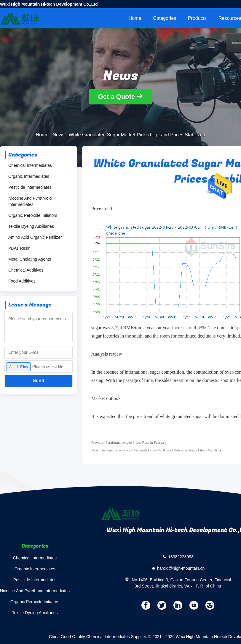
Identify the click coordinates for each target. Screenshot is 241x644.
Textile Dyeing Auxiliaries (31, 226)
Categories (165, 18)
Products (197, 18)
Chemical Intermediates (30, 165)
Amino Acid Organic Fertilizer (35, 237)
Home (135, 18)
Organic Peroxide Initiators (33, 215)
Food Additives (22, 281)
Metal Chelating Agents (30, 259)
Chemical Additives (26, 270)
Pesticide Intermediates (30, 187)
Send (38, 381)
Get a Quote (117, 97)
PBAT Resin (19, 248)
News (59, 135)
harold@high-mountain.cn (181, 568)
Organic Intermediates (29, 176)
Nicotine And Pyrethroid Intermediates (30, 201)
